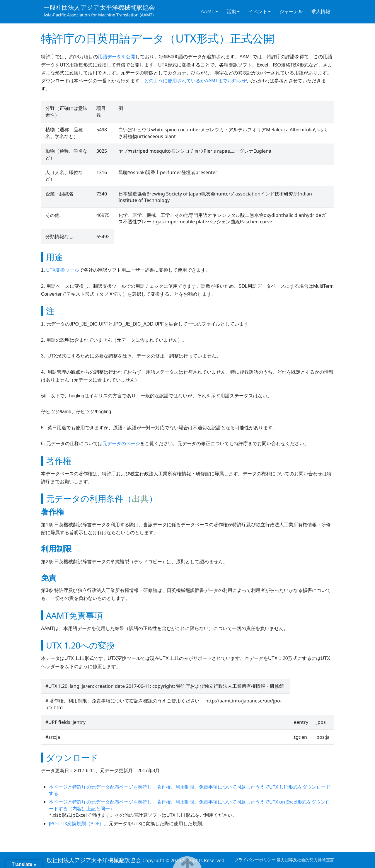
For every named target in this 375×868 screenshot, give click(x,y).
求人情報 (321, 12)
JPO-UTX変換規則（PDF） (76, 823)
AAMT (208, 12)
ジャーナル (291, 12)
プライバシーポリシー (255, 860)
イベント (258, 12)
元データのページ (121, 444)
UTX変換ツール (63, 270)
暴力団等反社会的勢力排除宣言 (305, 860)
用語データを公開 (117, 57)
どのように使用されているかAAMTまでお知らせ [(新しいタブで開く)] (195, 81)
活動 (231, 12)
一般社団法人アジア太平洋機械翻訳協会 (99, 7)
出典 (140, 498)
